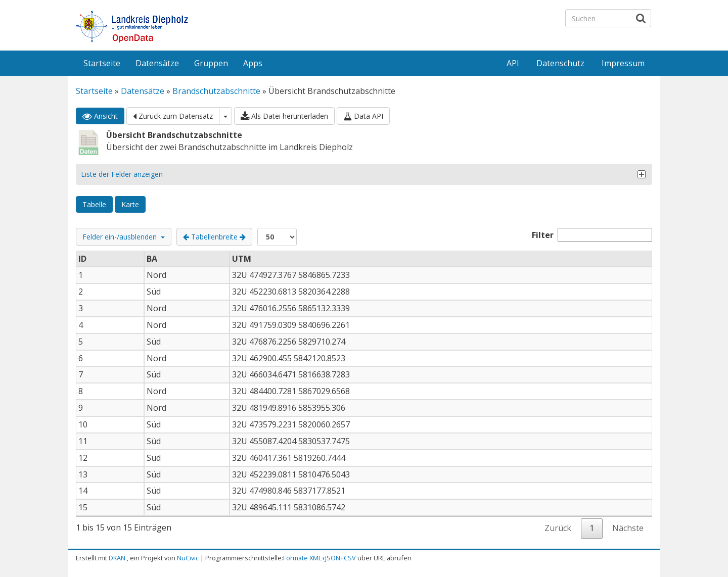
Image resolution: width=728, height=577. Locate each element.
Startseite (102, 63)
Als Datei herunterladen (284, 116)
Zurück (558, 528)
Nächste (628, 528)
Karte (130, 204)
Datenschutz (560, 63)
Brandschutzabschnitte (216, 91)
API (513, 63)
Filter (592, 235)
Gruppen (211, 63)
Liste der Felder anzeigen (122, 174)
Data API (363, 116)
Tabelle (94, 204)
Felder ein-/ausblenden (124, 237)
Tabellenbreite (214, 237)
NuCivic (188, 558)
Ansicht (100, 116)
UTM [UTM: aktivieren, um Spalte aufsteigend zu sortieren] (242, 259)
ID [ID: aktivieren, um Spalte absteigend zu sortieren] (82, 259)
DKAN (117, 558)
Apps (253, 63)
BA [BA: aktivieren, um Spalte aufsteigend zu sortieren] (152, 259)
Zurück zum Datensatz (173, 116)
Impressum (623, 63)
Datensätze (157, 63)
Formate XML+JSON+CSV (320, 558)
